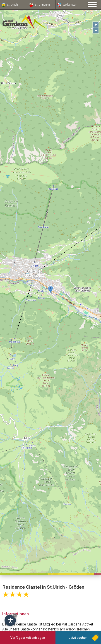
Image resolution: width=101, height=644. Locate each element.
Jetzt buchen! (78, 638)
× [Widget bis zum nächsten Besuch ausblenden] (15, 615)
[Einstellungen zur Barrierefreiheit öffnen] (10, 620)
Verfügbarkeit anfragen (28, 638)
